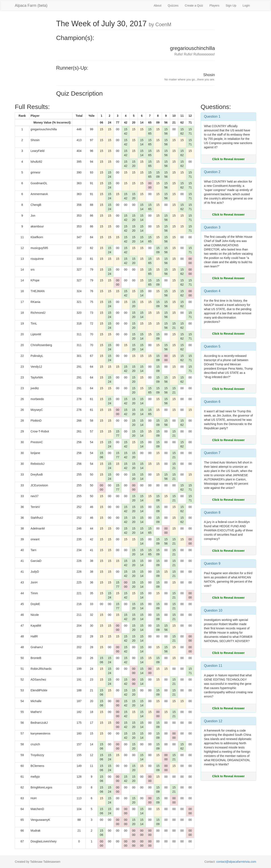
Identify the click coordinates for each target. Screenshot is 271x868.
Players (214, 6)
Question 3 (212, 227)
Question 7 (212, 453)
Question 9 (212, 563)
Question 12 (213, 721)
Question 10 (213, 610)
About (158, 6)
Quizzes (173, 6)
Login (246, 6)
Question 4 (212, 291)
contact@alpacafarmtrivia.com (236, 862)
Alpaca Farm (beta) (31, 6)
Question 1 (212, 116)
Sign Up (231, 6)
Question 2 (212, 172)
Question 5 (212, 346)
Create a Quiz (194, 6)
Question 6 (212, 402)
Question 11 (213, 666)
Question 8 (212, 512)
